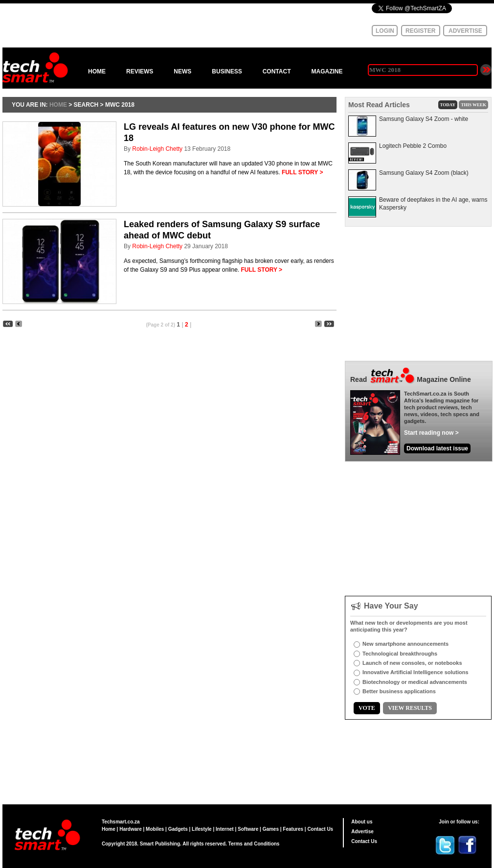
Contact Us (320, 829)
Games (271, 829)
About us (362, 822)
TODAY (448, 105)
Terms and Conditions (254, 844)
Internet (225, 829)
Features (293, 829)
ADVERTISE (465, 31)
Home (109, 829)
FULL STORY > (303, 172)
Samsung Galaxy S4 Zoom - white (424, 119)
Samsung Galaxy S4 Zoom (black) (424, 173)
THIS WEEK (473, 105)
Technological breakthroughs (400, 654)
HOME (97, 71)
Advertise (362, 832)
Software (248, 829)
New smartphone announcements (405, 644)
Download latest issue (437, 448)
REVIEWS (140, 71)
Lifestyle (202, 829)
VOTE (367, 708)
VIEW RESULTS (410, 708)
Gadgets (178, 829)
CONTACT (277, 71)
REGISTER (420, 31)
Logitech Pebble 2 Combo (413, 146)
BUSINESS (227, 71)
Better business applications (399, 691)
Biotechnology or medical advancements (415, 682)
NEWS (182, 71)
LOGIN (385, 31)
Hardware (131, 829)
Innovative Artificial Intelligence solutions (415, 672)
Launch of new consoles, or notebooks (412, 663)
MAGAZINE (327, 71)
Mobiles (155, 829)
